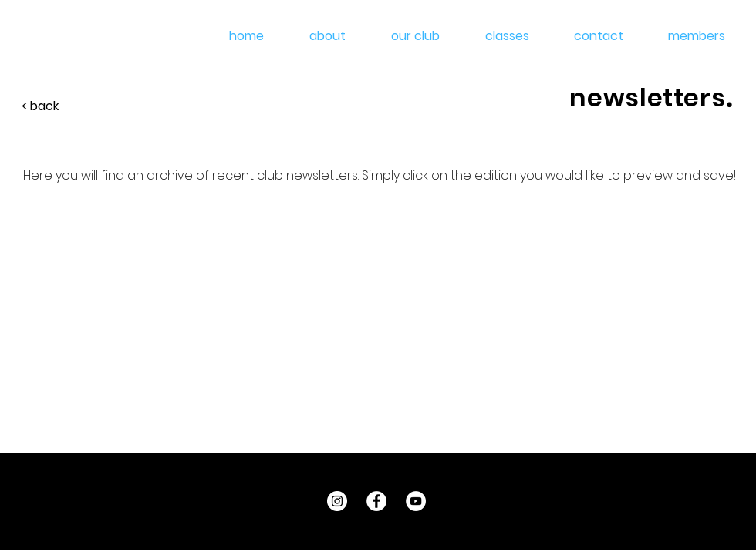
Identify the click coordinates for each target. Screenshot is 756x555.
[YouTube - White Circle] (416, 501)
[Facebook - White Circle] (376, 501)
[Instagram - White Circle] (337, 501)
